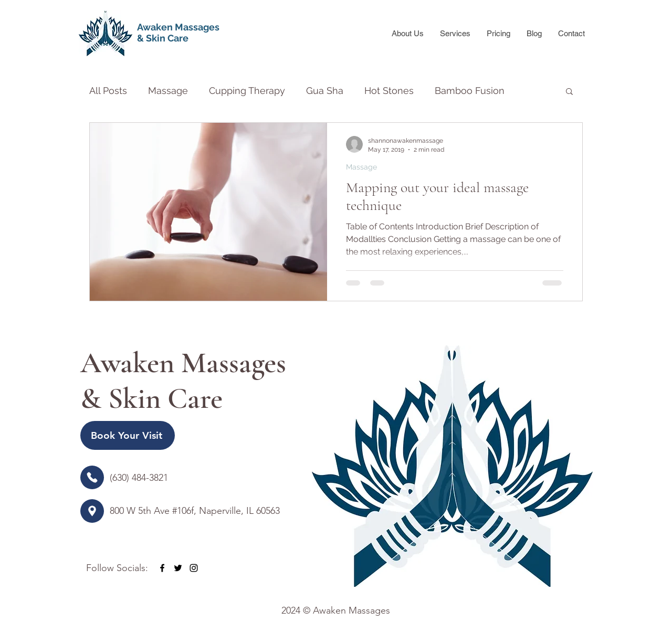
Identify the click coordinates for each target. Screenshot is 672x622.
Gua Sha (325, 91)
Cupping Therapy (247, 91)
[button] (569, 92)
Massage (168, 91)
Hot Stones (389, 91)
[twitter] (178, 568)
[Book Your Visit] (128, 435)
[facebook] (162, 568)
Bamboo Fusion (470, 91)
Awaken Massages (178, 27)
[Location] (92, 477)
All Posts (108, 91)
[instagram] (194, 568)
